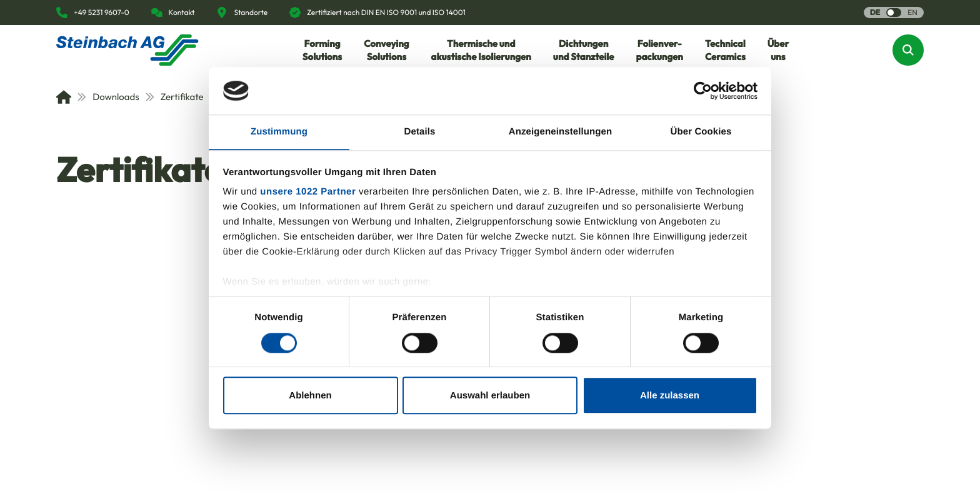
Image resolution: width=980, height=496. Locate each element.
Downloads (108, 97)
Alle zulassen (670, 396)
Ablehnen (310, 396)
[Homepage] (127, 50)
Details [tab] (420, 132)
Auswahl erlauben (490, 396)
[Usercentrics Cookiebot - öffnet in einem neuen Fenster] (703, 91)
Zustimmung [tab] (279, 132)
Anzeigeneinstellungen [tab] (560, 132)
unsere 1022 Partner (308, 192)
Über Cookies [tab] (701, 132)
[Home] (64, 97)
